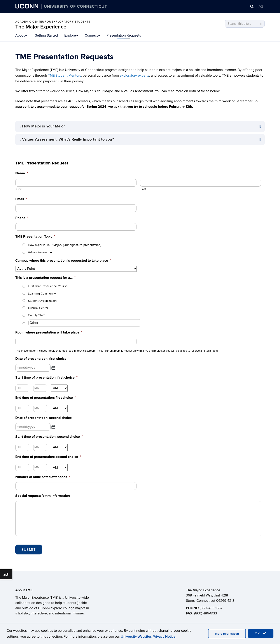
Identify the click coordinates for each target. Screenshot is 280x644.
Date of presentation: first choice (42, 359)
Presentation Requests (124, 35)
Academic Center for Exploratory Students (53, 22)
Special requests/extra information (43, 496)
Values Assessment (41, 252)
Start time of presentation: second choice (49, 437)
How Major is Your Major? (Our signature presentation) (65, 245)
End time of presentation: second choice (48, 457)
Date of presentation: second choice (45, 418)
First (19, 189)
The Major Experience (41, 27)
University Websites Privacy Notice (148, 637)
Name (22, 173)
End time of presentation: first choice (46, 398)
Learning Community (42, 294)
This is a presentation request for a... (45, 278)
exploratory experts (134, 76)
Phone (22, 218)
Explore (71, 35)
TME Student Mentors (64, 76)
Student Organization (42, 301)
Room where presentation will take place (49, 332)
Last (143, 189)
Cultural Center (38, 308)
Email (21, 199)
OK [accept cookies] (261, 633)
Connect (92, 35)
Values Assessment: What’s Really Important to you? (68, 139)
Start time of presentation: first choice (46, 378)
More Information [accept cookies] (227, 634)
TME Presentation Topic (35, 236)
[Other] (85, 323)
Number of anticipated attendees (43, 477)
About (21, 35)
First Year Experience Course (48, 286)
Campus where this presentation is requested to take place (63, 261)
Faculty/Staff (36, 315)
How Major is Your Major (43, 126)
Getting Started (46, 35)
